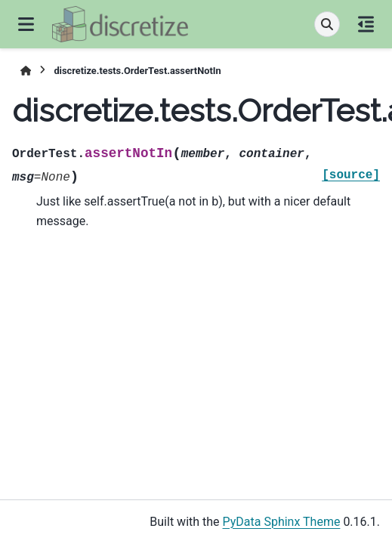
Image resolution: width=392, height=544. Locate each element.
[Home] (26, 71)
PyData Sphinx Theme (282, 522)
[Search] (327, 24)
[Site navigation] (26, 24)
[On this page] (366, 24)
